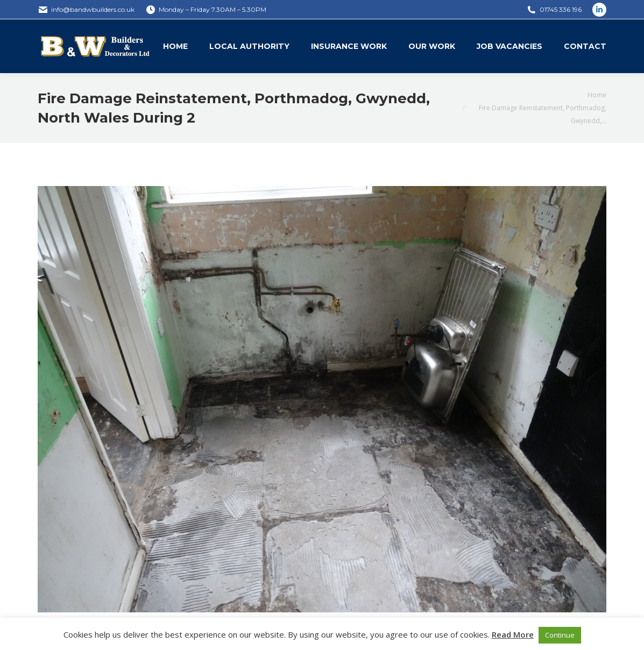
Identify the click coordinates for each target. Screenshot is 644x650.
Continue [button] (560, 635)
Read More (513, 634)
